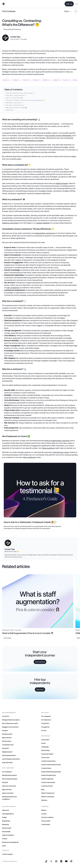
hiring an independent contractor (57, 441)
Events (43, 743)
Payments (5, 748)
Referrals (44, 800)
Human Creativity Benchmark (51, 765)
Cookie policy (46, 824)
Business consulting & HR (10, 842)
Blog (43, 789)
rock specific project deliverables (58, 135)
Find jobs (5, 730)
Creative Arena (46, 768)
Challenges (45, 747)
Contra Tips (10, 110)
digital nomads (62, 183)
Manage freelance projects (11, 720)
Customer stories (47, 786)
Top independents (8, 814)
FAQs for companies (48, 797)
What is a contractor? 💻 (14, 98)
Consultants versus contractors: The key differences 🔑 (25, 100)
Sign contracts (7, 738)
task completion (13, 288)
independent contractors (45, 233)
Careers (44, 814)
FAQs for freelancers (48, 793)
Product (5, 839)
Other (4, 846)
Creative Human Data (48, 761)
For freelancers (46, 720)
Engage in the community (10, 727)
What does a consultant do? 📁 (16, 96)
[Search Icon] (76, 11)
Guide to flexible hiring (48, 775)
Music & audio (7, 828)
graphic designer (43, 223)
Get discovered (7, 734)
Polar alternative (7, 762)
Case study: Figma (47, 754)
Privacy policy (46, 821)
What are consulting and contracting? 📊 (20, 93)
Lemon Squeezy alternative (11, 759)
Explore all (5, 810)
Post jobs (5, 782)
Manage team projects (9, 775)
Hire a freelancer (29, 457)
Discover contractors (9, 786)
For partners (45, 723)
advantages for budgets (34, 140)
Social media (6, 832)
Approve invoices (8, 793)
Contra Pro (6, 716)
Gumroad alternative (9, 755)
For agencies (45, 727)
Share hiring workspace (10, 779)
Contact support (7, 854)
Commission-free (8, 745)
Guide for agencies (47, 779)
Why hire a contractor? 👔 (15, 105)
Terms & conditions (47, 817)
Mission (44, 810)
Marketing (5, 824)
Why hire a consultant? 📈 (15, 103)
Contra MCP (45, 740)
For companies (7, 772)
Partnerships (45, 750)
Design (4, 817)
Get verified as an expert (10, 723)
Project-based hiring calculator (51, 772)
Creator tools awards (48, 782)
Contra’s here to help (61, 452)
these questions (48, 448)
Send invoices (7, 741)
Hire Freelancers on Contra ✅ (16, 108)
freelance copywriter (10, 223)
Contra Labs (45, 757)
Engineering (6, 821)
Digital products (7, 752)
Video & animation (8, 835)
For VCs (44, 730)
